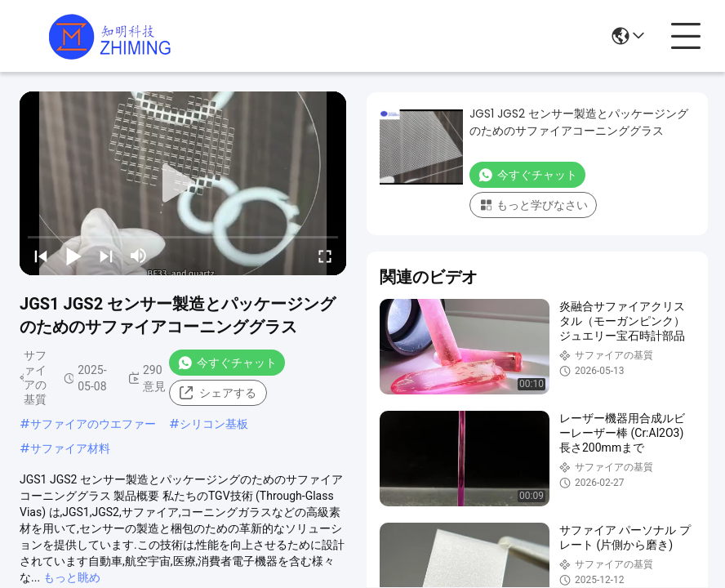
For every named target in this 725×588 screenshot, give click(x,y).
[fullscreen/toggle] (325, 256)
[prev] (41, 256)
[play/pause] (73, 256)
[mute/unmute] (139, 256)
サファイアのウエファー (93, 424)
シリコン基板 (214, 424)
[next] (106, 256)
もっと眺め (72, 577)
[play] (183, 184)
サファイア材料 (70, 448)
